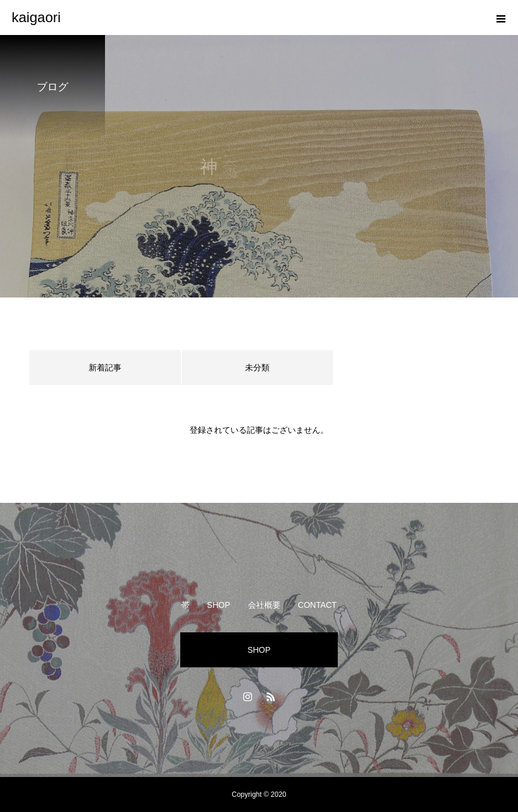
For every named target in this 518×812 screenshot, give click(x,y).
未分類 (257, 367)
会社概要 (264, 605)
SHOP (219, 605)
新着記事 (105, 367)
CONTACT (318, 605)
